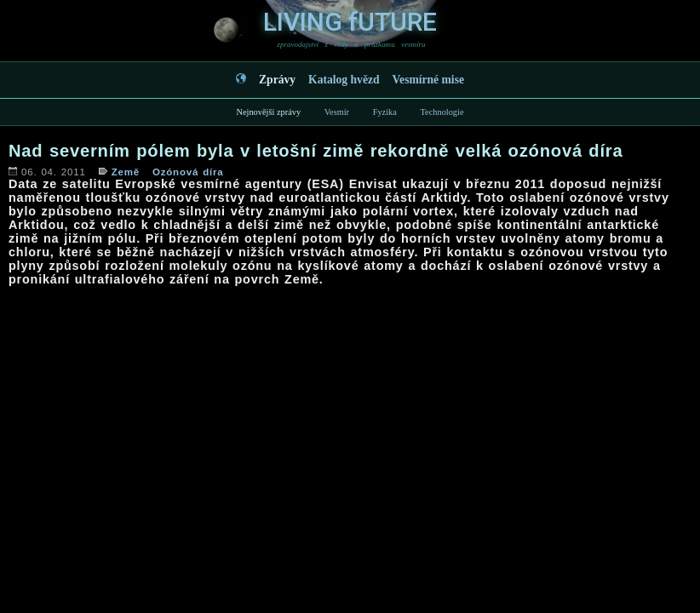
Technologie (442, 112)
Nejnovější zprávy (268, 112)
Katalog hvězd (344, 80)
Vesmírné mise (428, 80)
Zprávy (277, 80)
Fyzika (385, 112)
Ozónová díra (188, 172)
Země (126, 172)
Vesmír (337, 112)
